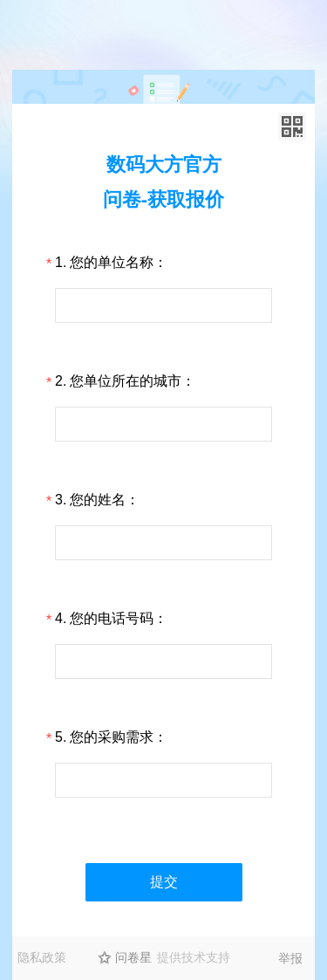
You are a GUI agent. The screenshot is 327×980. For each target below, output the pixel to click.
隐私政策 (42, 957)
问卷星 (133, 957)
